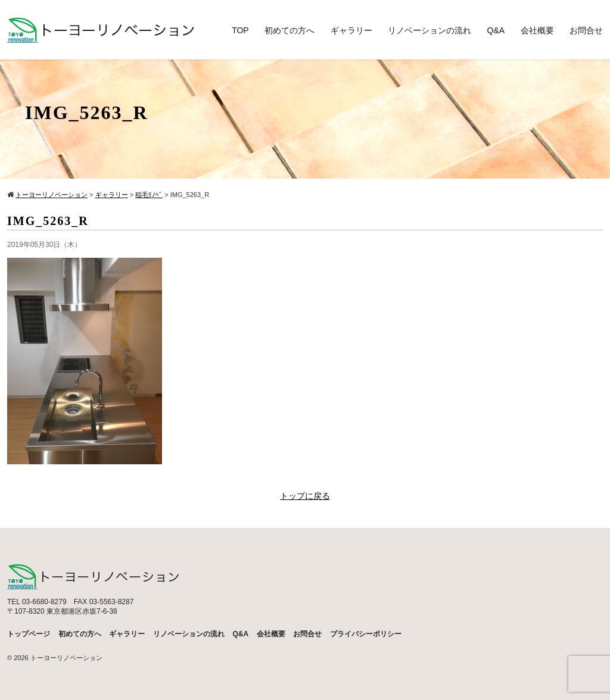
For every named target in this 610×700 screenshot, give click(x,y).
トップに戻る (305, 496)
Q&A (496, 30)
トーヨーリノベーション (66, 658)
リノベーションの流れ (430, 30)
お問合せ (586, 30)
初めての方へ (290, 30)
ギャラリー (351, 30)
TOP (240, 30)
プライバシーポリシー (366, 634)
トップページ (29, 634)
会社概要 (537, 30)
